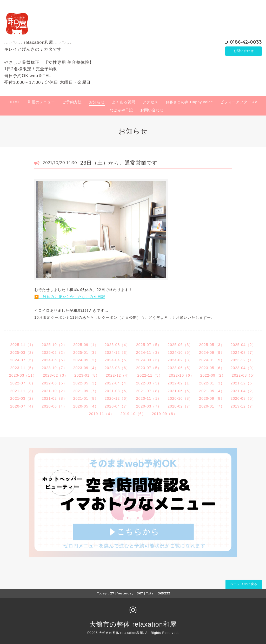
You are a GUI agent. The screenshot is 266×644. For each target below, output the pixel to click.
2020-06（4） (54, 406)
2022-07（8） (23, 383)
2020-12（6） (117, 398)
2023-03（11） (23, 375)
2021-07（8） (149, 391)
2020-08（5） (243, 398)
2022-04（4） (117, 383)
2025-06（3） (180, 345)
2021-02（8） (54, 398)
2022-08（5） (244, 375)
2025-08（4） (117, 345)
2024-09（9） (212, 352)
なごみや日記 (121, 110)
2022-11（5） (150, 375)
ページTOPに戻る (244, 584)
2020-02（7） (180, 406)
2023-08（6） (117, 368)
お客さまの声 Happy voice (189, 102)
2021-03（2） (23, 398)
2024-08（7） (243, 352)
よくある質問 (124, 102)
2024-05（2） (86, 360)
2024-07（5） (23, 360)
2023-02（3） (55, 375)
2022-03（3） (149, 383)
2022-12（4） (118, 375)
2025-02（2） (54, 352)
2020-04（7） (117, 406)
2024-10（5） (180, 352)
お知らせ (97, 102)
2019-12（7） (243, 406)
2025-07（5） (149, 345)
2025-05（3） (212, 345)
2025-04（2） (243, 345)
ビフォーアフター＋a (239, 102)
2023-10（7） (54, 368)
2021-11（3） (23, 391)
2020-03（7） (149, 406)
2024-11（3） (149, 352)
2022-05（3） (86, 383)
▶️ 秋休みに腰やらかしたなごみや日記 (70, 297)
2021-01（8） (86, 398)
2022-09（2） (213, 375)
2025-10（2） (54, 345)
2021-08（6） (117, 391)
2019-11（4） (101, 414)
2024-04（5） (117, 360)
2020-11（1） (149, 398)
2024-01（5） (212, 360)
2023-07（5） (149, 368)
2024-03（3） (149, 360)
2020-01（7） (212, 406)
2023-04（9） (243, 368)
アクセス (150, 102)
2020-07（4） (23, 406)
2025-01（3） (86, 352)
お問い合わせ (244, 51)
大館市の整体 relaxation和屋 (133, 624)
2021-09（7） (86, 391)
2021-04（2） (243, 391)
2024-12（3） (117, 352)
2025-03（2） (23, 352)
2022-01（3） (212, 383)
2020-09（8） (212, 398)
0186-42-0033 (246, 42)
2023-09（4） (86, 368)
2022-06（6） (54, 383)
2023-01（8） (87, 375)
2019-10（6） (133, 414)
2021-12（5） (243, 383)
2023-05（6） (212, 368)
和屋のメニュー (41, 102)
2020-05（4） (86, 406)
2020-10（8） (180, 398)
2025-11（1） (23, 345)
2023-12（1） (243, 360)
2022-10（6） (181, 375)
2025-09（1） (86, 345)
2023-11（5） (23, 368)
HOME (15, 102)
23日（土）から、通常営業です (119, 163)
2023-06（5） (180, 368)
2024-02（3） (180, 360)
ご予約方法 (72, 102)
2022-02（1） (180, 383)
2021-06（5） (180, 391)
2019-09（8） (165, 414)
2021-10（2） (54, 391)
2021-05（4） (212, 391)
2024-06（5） (54, 360)
